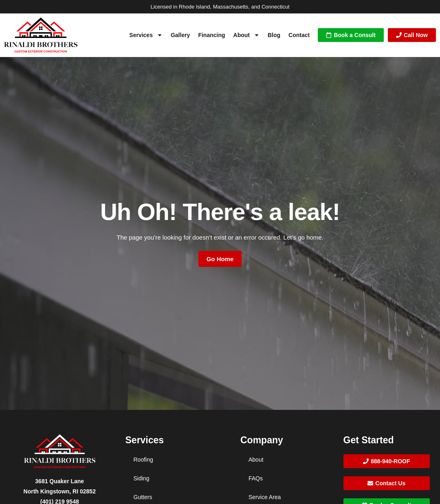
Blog (274, 35)
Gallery (180, 35)
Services (146, 35)
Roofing (143, 460)
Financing (211, 35)
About (246, 35)
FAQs (256, 478)
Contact (299, 35)
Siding (142, 478)
